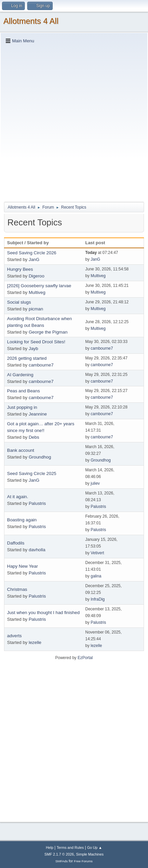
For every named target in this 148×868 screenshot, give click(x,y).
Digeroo (36, 276)
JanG (34, 259)
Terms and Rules (70, 848)
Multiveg (98, 276)
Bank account (21, 450)
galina (96, 576)
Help (50, 848)
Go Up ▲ (94, 848)
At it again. (18, 497)
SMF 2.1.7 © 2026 (59, 854)
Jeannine (38, 414)
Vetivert (97, 553)
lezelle (35, 642)
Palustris (37, 503)
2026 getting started (27, 358)
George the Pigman (48, 332)
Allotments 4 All (31, 21)
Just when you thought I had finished (43, 613)
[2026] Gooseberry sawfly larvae (39, 286)
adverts (14, 636)
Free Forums (83, 861)
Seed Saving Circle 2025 (32, 473)
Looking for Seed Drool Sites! (36, 342)
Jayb (33, 349)
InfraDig (98, 599)
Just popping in (22, 407)
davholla (37, 550)
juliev (95, 483)
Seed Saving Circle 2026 (32, 253)
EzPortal (85, 658)
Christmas (17, 589)
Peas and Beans (23, 391)
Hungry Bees (20, 269)
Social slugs (19, 302)
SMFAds (62, 861)
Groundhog (40, 457)
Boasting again (22, 520)
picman (36, 309)
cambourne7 (102, 348)
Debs (34, 437)
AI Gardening (20, 375)
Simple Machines (90, 854)
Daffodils (16, 543)
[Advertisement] (74, 122)
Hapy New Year (22, 566)
